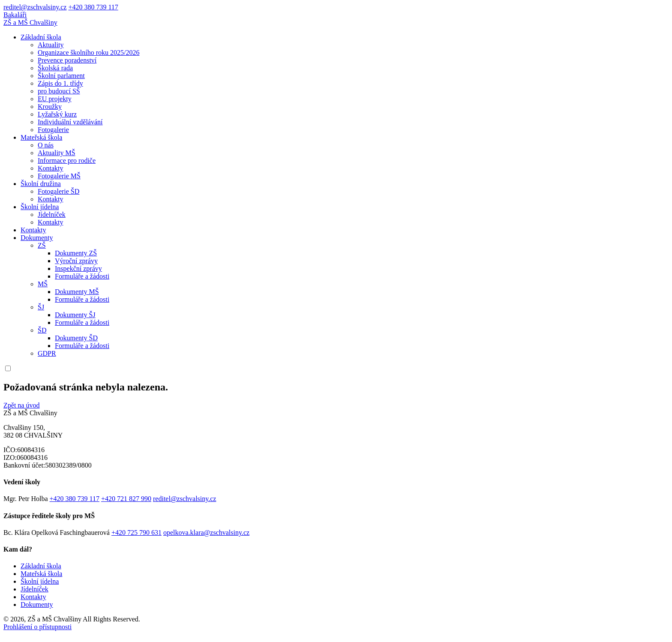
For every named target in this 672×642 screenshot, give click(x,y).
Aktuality (51, 45)
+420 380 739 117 (93, 7)
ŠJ (41, 307)
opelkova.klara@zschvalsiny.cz (206, 532)
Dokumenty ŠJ (75, 315)
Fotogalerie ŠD (58, 191)
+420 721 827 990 (126, 499)
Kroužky (50, 106)
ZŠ (42, 245)
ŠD (42, 330)
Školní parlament (61, 76)
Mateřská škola (41, 137)
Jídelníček (52, 214)
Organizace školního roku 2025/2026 (88, 52)
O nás (46, 145)
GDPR (47, 353)
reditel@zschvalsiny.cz (35, 7)
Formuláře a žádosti (82, 276)
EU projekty (55, 99)
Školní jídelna (40, 207)
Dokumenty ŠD (76, 338)
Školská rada (55, 68)
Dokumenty (37, 238)
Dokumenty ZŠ (76, 253)
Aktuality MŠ (57, 153)
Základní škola (41, 37)
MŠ (43, 284)
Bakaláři (15, 15)
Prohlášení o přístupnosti (37, 627)
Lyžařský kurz (57, 114)
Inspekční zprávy (78, 268)
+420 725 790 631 (136, 532)
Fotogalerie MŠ (59, 176)
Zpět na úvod (21, 405)
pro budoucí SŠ (59, 91)
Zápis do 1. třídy (60, 83)
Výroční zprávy (76, 261)
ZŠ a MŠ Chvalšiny (30, 22)
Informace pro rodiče (67, 160)
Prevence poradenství (67, 60)
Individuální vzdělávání (70, 122)
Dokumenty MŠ (77, 292)
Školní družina (41, 184)
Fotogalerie (53, 130)
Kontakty (51, 168)
